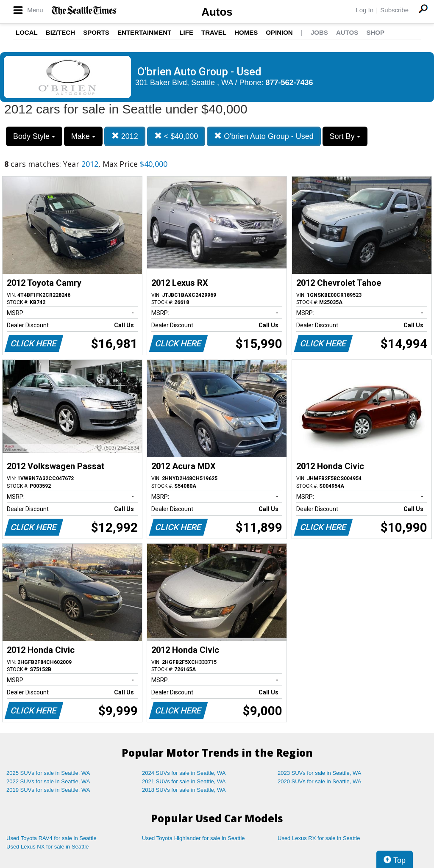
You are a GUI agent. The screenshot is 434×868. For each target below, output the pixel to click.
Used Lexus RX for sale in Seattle (319, 838)
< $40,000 (176, 136)
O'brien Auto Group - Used (264, 136)
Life (186, 32)
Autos (217, 12)
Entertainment (144, 32)
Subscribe (394, 10)
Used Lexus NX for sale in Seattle (47, 847)
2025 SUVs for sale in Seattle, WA (48, 773)
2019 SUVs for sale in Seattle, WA (48, 790)
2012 (125, 136)
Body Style (34, 136)
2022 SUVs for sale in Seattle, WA (48, 781)
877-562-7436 (289, 83)
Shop (375, 32)
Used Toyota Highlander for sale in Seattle (193, 838)
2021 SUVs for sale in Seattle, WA (184, 781)
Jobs (319, 32)
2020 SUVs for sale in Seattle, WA (320, 781)
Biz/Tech (60, 32)
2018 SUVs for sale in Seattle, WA (184, 790)
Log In (364, 10)
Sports (96, 32)
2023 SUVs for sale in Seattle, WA (320, 773)
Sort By (345, 136)
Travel (214, 32)
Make (83, 136)
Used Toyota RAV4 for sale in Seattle (51, 838)
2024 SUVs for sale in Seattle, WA (184, 773)
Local (27, 32)
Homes (246, 32)
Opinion (279, 32)
